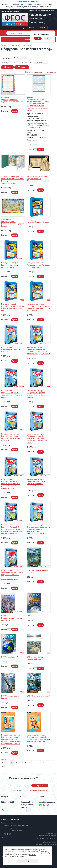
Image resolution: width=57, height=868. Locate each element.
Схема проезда (26, 810)
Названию (50, 72)
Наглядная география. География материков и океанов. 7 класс (10, 265)
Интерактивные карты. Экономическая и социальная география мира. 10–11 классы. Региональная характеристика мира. (13, 575)
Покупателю (15, 820)
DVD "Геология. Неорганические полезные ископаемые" (12, 618)
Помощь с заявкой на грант (20, 826)
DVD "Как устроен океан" (37, 616)
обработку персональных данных (34, 790)
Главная (4, 45)
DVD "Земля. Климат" (9, 657)
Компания (5, 820)
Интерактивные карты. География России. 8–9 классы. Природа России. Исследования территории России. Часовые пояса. (12, 529)
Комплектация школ (17, 831)
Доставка (14, 828)
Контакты (4, 828)
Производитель (27, 63)
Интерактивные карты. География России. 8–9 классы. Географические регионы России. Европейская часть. (39, 438)
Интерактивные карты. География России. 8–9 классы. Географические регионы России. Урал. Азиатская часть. (11, 484)
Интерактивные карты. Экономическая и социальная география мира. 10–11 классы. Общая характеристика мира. (39, 529)
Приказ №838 (6, 58)
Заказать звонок (37, 23)
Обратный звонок (8, 810)
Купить (15, 111)
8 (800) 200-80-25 (40, 16)
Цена (3, 63)
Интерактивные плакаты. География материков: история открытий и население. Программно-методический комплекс (11, 739)
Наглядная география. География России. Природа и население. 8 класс (39, 265)
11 (52, 762)
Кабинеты (15, 45)
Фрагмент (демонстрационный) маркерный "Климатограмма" (13, 100)
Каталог (13, 823)
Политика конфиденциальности (46, 844)
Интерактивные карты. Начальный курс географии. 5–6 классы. (12, 350)
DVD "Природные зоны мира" (38, 696)
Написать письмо (46, 810)
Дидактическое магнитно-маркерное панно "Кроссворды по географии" (38, 179)
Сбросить (22, 67)
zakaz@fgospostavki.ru (36, 19)
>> (3, 767)
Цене (40, 72)
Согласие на (30, 790)
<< (3, 762)
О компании (5, 826)
